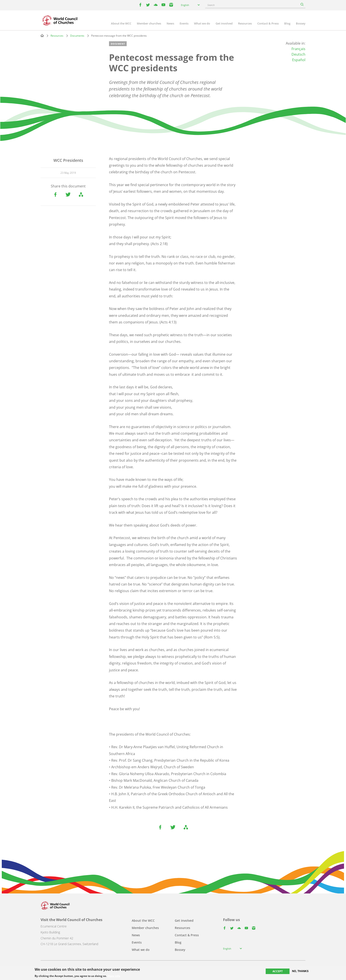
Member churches (149, 23)
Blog (287, 23)
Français (298, 49)
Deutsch (298, 54)
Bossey (301, 23)
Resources (245, 23)
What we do (202, 23)
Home (42, 36)
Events (184, 23)
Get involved (224, 23)
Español (299, 60)
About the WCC (121, 23)
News (170, 23)
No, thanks (300, 971)
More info (114, 976)
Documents (77, 36)
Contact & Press (268, 23)
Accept (278, 971)
